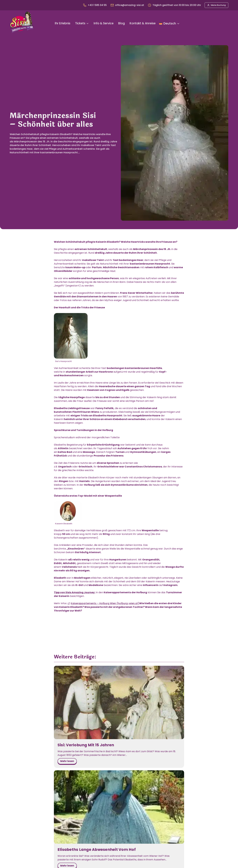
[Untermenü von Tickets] (88, 23)
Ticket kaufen (214, 24)
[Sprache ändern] (169, 23)
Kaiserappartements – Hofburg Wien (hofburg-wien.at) (105, 603)
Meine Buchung (218, 5)
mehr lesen (68, 754)
